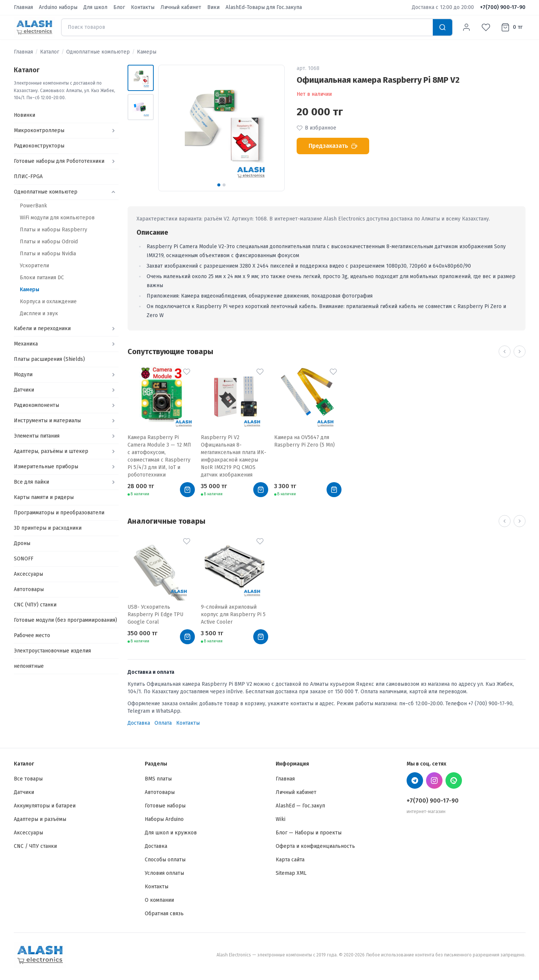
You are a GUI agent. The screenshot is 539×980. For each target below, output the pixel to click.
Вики (213, 7)
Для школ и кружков (171, 833)
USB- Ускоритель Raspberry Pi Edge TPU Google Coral (155, 614)
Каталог (50, 52)
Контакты (143, 7)
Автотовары (29, 589)
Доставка (139, 723)
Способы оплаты (165, 860)
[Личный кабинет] (466, 27)
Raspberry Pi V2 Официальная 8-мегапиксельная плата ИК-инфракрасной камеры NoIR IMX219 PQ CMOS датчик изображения (234, 456)
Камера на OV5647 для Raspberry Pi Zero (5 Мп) (304, 441)
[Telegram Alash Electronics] (415, 780)
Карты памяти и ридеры (44, 497)
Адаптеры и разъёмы (40, 819)
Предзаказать (333, 146)
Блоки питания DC (42, 278)
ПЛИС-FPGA (28, 176)
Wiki (281, 819)
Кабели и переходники (42, 328)
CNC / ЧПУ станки (35, 846)
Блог (119, 7)
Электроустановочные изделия (52, 651)
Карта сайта (290, 860)
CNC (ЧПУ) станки (35, 605)
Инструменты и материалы (47, 421)
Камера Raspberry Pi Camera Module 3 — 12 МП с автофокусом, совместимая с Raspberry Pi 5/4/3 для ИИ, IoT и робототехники (159, 456)
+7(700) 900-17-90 (503, 7)
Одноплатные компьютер (98, 52)
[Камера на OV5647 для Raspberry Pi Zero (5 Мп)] (308, 399)
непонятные (29, 666)
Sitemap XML (291, 873)
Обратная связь (164, 914)
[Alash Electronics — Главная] (34, 28)
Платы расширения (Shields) (49, 359)
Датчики (24, 390)
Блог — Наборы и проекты (309, 833)
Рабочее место (32, 635)
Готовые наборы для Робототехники (59, 161)
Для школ (95, 7)
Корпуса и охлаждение (48, 302)
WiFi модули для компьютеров (57, 218)
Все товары (28, 779)
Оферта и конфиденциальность (315, 846)
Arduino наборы (58, 7)
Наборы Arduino (164, 819)
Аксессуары (28, 574)
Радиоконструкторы (39, 146)
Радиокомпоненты (36, 405)
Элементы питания (37, 436)
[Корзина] (512, 27)
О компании (159, 900)
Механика (26, 344)
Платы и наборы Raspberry (53, 230)
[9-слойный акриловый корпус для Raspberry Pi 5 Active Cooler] (235, 568)
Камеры (147, 52)
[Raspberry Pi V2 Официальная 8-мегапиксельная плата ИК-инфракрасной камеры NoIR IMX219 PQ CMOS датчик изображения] (235, 399)
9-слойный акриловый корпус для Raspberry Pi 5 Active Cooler (233, 614)
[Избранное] (486, 27)
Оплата (163, 723)
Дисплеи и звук (39, 314)
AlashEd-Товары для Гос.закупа (264, 7)
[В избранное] (187, 372)
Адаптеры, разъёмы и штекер (51, 451)
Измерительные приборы (46, 467)
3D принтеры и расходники (48, 528)
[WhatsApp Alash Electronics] (454, 780)
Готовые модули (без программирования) (65, 620)
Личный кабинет (181, 7)
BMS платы (158, 779)
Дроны (22, 543)
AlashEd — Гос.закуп (300, 806)
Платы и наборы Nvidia (48, 254)
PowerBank (33, 206)
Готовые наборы (165, 806)
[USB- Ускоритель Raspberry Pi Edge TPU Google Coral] (161, 568)
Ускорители (34, 266)
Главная (23, 7)
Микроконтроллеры (39, 130)
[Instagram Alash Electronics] (434, 780)
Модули (23, 375)
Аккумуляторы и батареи (45, 806)
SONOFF (24, 559)
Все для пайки (31, 482)
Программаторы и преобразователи (59, 513)
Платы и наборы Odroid (49, 242)
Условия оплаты (164, 873)
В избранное (316, 128)
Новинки (24, 115)
